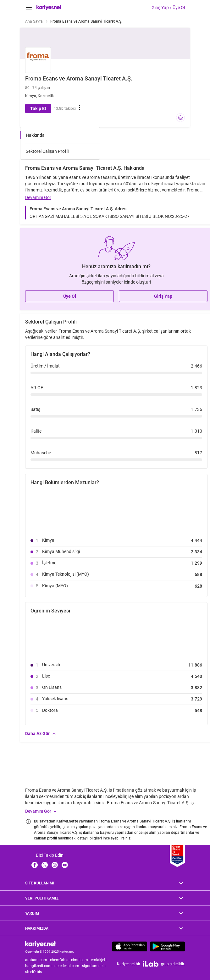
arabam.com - (38, 960)
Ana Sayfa (34, 21)
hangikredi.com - (40, 966)
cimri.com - (81, 960)
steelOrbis (33, 972)
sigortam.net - (94, 966)
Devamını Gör (38, 197)
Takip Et (38, 108)
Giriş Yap (163, 296)
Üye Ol (70, 296)
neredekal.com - (68, 966)
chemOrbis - (61, 960)
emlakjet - (99, 960)
